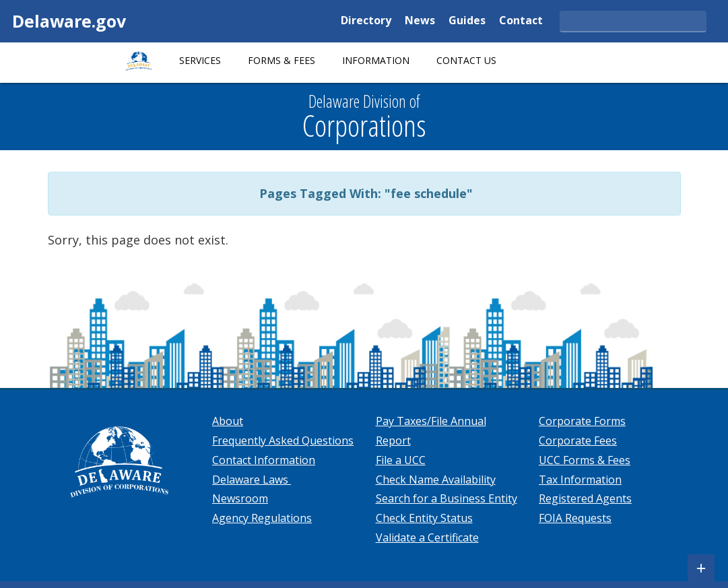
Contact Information (264, 460)
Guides (467, 21)
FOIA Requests (575, 518)
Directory (366, 21)
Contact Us (466, 60)
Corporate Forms (582, 421)
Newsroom (240, 498)
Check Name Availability (436, 480)
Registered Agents (585, 498)
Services (200, 60)
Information (376, 60)
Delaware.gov (69, 21)
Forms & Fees (282, 60)
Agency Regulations (262, 518)
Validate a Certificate (427, 537)
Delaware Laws (252, 480)
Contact (521, 21)
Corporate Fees (578, 440)
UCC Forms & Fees (585, 460)
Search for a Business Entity (446, 498)
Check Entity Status (424, 518)
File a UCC (401, 460)
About (228, 421)
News (420, 21)
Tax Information (580, 480)
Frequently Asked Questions (283, 440)
